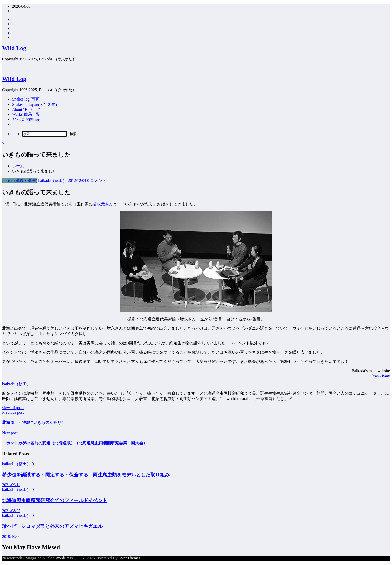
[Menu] (4, 70)
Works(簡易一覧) (27, 114)
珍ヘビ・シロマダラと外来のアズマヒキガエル (52, 526)
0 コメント (97, 180)
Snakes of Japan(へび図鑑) (35, 104)
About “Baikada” (26, 109)
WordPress (64, 558)
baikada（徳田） (53, 180)
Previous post (13, 412)
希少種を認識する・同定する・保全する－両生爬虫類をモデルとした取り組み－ (88, 475)
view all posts (13, 408)
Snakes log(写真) (26, 99)
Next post (10, 433)
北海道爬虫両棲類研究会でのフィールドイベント (55, 500)
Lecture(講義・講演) (20, 180)
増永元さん (103, 204)
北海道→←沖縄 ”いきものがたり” (33, 423)
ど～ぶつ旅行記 (26, 120)
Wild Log (14, 48)
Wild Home (381, 375)
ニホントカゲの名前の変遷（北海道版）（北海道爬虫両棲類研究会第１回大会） (75, 443)
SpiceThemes (129, 558)
